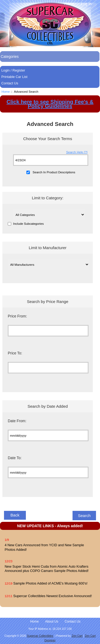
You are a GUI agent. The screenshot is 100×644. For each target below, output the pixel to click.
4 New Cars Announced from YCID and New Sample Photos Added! (44, 547)
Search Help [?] (77, 152)
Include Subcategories (28, 224)
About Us (52, 621)
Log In (86, 4)
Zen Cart (77, 636)
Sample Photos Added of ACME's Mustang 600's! (50, 583)
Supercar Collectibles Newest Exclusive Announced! (53, 596)
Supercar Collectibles (40, 636)
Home (69, 4)
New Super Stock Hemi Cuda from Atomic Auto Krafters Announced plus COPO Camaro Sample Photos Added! (47, 569)
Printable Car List (14, 77)
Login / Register (13, 70)
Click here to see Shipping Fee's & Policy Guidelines (50, 104)
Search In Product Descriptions (54, 172)
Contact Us (10, 83)
